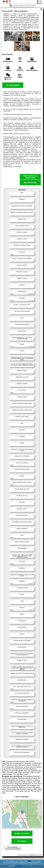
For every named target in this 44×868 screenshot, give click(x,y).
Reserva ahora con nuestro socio (30, 177)
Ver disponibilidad (13, 85)
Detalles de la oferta (22, 833)
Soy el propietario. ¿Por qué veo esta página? (13, 848)
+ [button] (5, 802)
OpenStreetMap (38, 828)
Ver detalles (22, 841)
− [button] (5, 805)
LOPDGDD (18, 866)
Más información (30, 183)
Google (29, 861)
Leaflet (30, 828)
